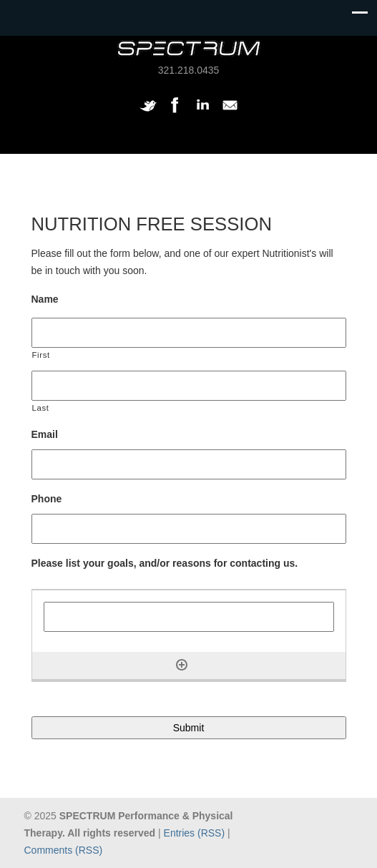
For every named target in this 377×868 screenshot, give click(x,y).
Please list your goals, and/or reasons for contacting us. (165, 563)
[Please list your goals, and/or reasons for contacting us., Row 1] (189, 617)
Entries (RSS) (195, 833)
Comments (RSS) (64, 850)
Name (45, 299)
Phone (47, 499)
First (41, 355)
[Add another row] (182, 665)
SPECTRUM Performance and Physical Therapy (189, 48)
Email (45, 434)
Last (41, 408)
